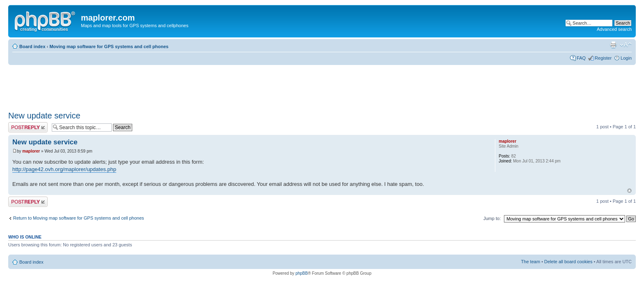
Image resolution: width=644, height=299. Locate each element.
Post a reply (28, 127)
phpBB (301, 273)
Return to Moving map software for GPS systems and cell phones (79, 218)
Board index (32, 46)
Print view (613, 45)
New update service (44, 116)
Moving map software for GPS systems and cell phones (109, 46)
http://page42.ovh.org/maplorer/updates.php (64, 169)
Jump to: (492, 218)
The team (531, 262)
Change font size (626, 45)
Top (629, 191)
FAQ (581, 58)
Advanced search (614, 29)
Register (603, 58)
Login (626, 58)
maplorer (31, 151)
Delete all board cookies (568, 262)
